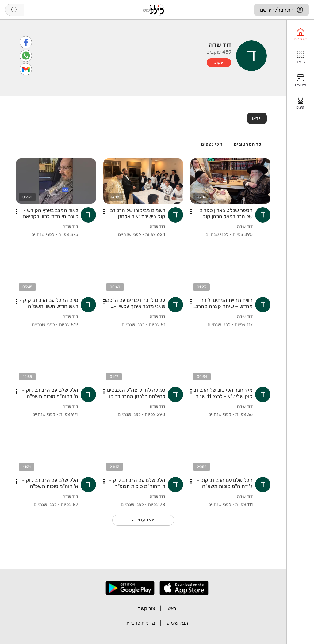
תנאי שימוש (177, 623)
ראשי (171, 608)
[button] (191, 211)
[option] (300, 35)
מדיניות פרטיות (141, 623)
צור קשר (147, 608)
